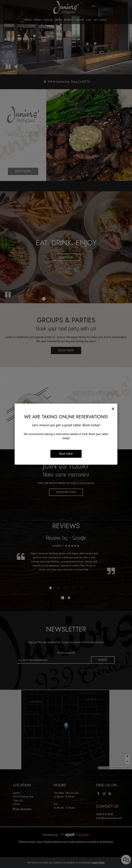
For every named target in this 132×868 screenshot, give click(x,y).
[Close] (113, 409)
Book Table (66, 454)
